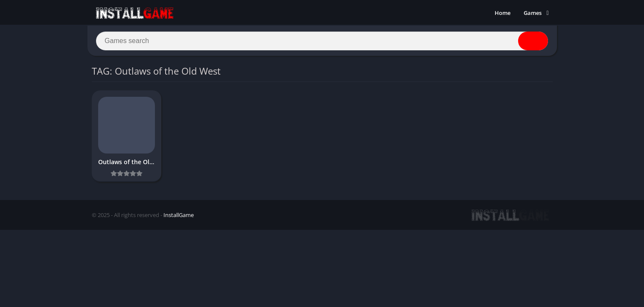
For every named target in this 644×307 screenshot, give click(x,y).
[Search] (322, 41)
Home (503, 13)
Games (533, 13)
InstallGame (179, 216)
